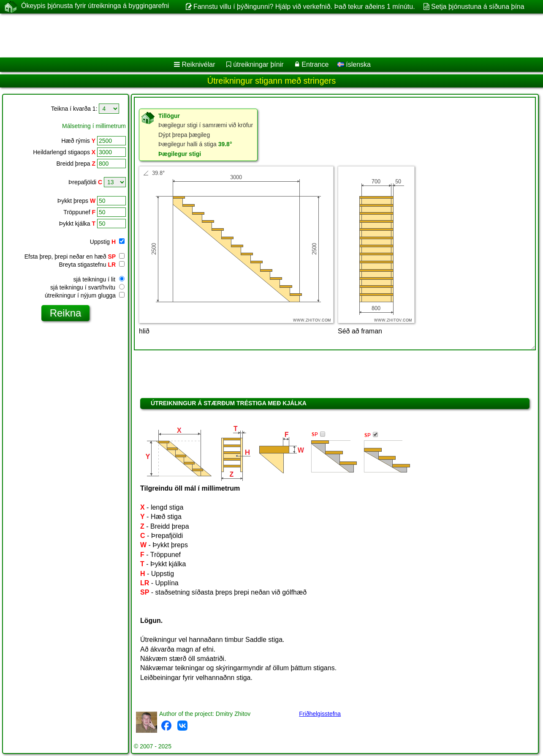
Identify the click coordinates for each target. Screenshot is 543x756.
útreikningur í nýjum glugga (85, 295)
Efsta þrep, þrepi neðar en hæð (75, 257)
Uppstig (107, 242)
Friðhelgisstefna (320, 714)
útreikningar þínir (258, 64)
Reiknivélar (198, 64)
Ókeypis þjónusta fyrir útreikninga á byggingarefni (95, 6)
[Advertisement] (256, 35)
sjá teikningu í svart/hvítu (87, 287)
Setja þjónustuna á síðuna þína (478, 7)
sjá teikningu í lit (99, 279)
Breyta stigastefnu (92, 265)
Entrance (315, 64)
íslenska (354, 64)
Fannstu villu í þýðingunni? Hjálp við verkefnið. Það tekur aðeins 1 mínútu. (304, 7)
